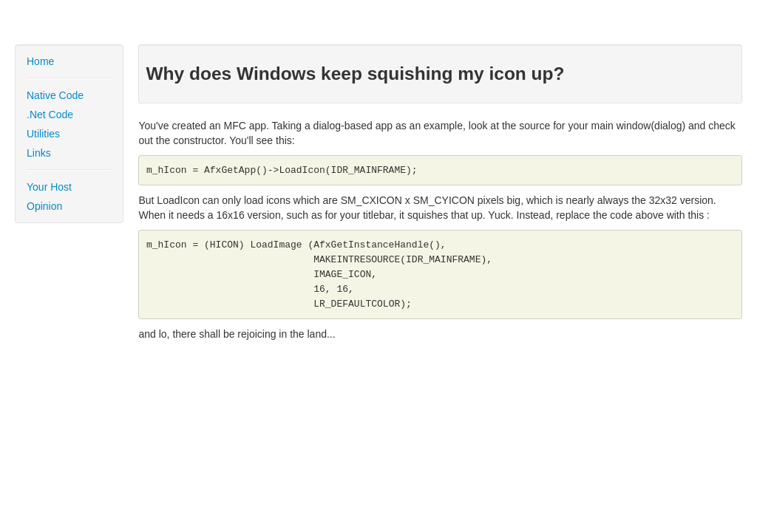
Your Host (49, 187)
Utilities (43, 134)
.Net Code (50, 115)
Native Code (55, 95)
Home (40, 61)
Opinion (44, 206)
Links (39, 153)
